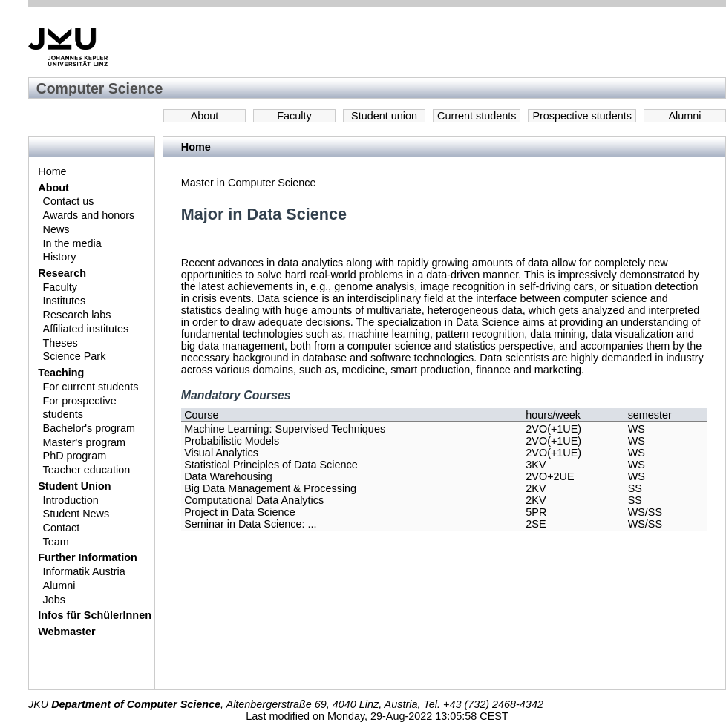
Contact (62, 528)
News (56, 229)
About (205, 116)
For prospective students (80, 408)
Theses (61, 343)
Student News (76, 514)
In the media (72, 243)
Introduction (71, 500)
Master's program (85, 442)
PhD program (75, 456)
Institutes (65, 301)
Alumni (685, 116)
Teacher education (87, 470)
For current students (91, 387)
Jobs (54, 600)
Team (56, 542)
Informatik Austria (84, 571)
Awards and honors (89, 215)
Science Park (75, 356)
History (60, 257)
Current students (477, 116)
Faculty (294, 116)
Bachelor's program (89, 428)
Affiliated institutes (86, 329)
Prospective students (582, 116)
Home (52, 171)
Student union (384, 116)
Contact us (69, 201)
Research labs (77, 315)
